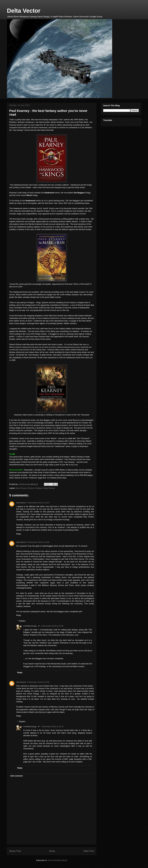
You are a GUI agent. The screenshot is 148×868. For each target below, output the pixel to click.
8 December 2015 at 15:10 (52, 727)
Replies (22, 621)
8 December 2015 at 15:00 (38, 682)
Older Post (89, 851)
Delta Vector (24, 11)
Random (39, 488)
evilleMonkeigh (30, 626)
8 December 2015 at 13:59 (38, 542)
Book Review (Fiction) (25, 488)
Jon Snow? (21, 503)
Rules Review (49, 488)
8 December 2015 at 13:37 (38, 503)
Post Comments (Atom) (57, 860)
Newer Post (15, 851)
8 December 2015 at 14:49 (52, 626)
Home (52, 851)
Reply (19, 534)
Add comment (17, 776)
